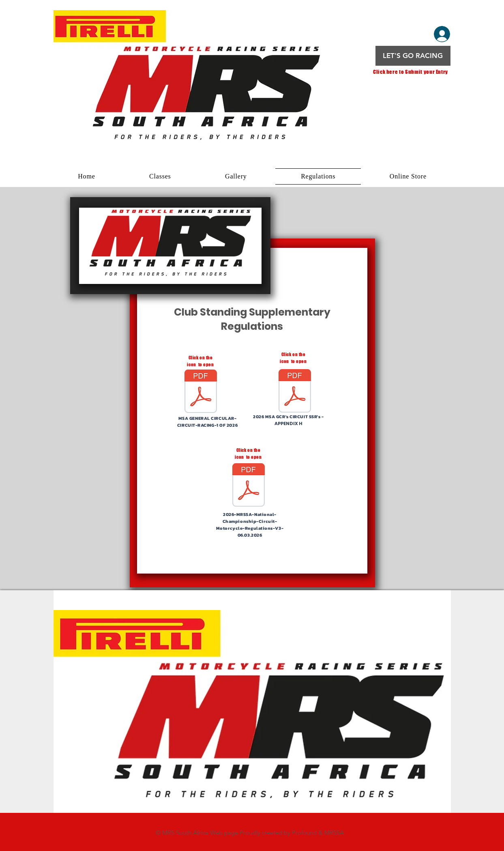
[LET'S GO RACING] (413, 56)
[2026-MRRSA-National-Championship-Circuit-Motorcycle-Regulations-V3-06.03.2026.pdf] (249, 486)
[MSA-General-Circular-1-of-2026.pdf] (201, 392)
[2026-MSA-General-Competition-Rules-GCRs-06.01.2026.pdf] (295, 392)
